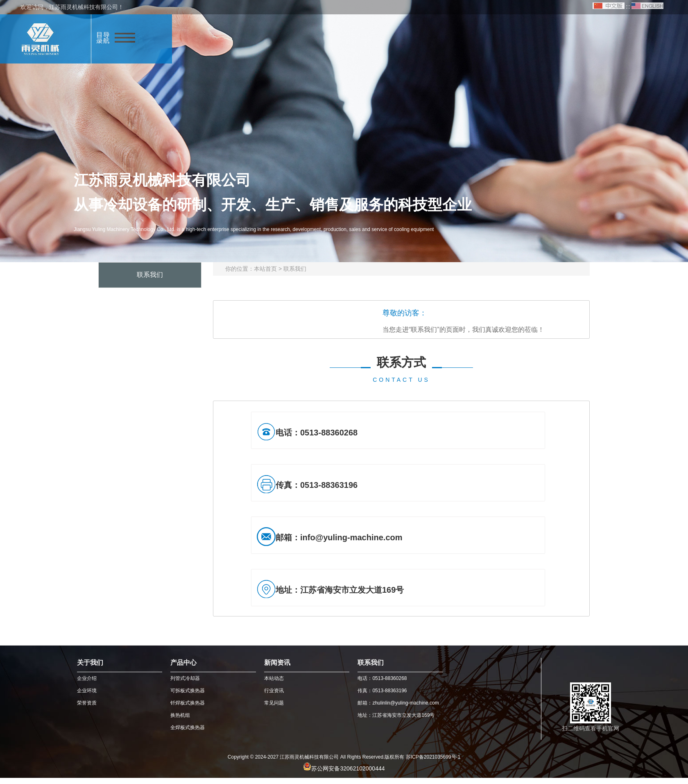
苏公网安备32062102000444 (348, 768)
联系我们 (295, 269)
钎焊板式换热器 (188, 703)
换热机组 (180, 715)
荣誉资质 (87, 703)
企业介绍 (87, 678)
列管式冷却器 (185, 678)
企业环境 (87, 691)
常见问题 (274, 703)
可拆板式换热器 (188, 691)
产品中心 (183, 663)
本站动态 (274, 678)
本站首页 (265, 269)
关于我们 (90, 663)
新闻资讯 (277, 663)
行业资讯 (274, 691)
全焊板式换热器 (188, 727)
